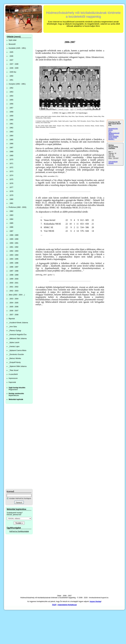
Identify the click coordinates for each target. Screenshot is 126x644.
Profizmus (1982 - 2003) (17, 207)
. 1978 (11, 191)
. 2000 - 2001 (14, 283)
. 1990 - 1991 (14, 243)
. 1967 (11, 148)
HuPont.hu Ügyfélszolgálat (19, 531)
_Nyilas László (14, 343)
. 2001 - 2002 (14, 287)
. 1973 (11, 171)
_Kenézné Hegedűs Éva (17, 335)
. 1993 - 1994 (14, 255)
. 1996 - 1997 (14, 267)
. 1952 (11, 88)
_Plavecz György (15, 331)
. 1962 (11, 128)
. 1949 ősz (12, 72)
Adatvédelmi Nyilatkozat (67, 605)
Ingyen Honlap (95, 601)
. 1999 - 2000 (14, 279)
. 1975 (11, 179)
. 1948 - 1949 (14, 68)
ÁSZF (54, 605)
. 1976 (11, 183)
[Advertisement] (16, 446)
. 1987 (11, 231)
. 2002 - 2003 (14, 291)
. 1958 (11, 112)
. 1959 (11, 116)
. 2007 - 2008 (14, 315)
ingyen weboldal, (114, 136)
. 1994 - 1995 (14, 259)
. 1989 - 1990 (14, 239)
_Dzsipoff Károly (15, 362)
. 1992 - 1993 (14, 251)
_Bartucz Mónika (15, 358)
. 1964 (11, 136)
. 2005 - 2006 (14, 307)
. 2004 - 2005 (14, 303)
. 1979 (11, 195)
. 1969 (11, 156)
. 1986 (11, 227)
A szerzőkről (13, 374)
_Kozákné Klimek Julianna (18, 323)
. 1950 (11, 76)
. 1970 (11, 160)
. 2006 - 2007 (14, 311)
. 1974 (11, 175)
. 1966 (11, 144)
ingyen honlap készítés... (113, 138)
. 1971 (11, 164)
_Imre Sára (13, 327)
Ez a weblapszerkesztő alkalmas (114, 133)
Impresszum (13, 378)
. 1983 (11, 215)
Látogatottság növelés (113, 162)
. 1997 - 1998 (14, 271)
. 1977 (11, 187)
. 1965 (11, 140)
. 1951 (11, 80)
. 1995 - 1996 (14, 263)
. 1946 (11, 56)
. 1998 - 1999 (14, 275)
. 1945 (11, 52)
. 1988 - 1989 (14, 235)
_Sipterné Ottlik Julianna (18, 366)
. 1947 (11, 60)
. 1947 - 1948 (14, 64)
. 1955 (11, 100)
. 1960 (11, 120)
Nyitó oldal (12, 40)
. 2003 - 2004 (14, 299)
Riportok (12, 319)
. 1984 (11, 219)
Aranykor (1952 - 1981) (17, 84)
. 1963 (11, 132)
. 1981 (11, 203)
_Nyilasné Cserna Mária (17, 350)
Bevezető (12, 44)
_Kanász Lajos (14, 346)
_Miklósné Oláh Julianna (18, 339)
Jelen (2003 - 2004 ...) (17, 295)
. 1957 (11, 108)
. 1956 (11, 104)
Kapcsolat (12, 382)
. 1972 (11, 167)
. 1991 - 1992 (14, 247)
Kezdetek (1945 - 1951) (17, 48)
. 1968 (11, 152)
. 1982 (11, 211)
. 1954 (11, 96)
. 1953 (11, 92)
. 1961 (11, 124)
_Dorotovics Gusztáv (16, 354)
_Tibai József (13, 370)
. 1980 (11, 199)
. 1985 (11, 223)
